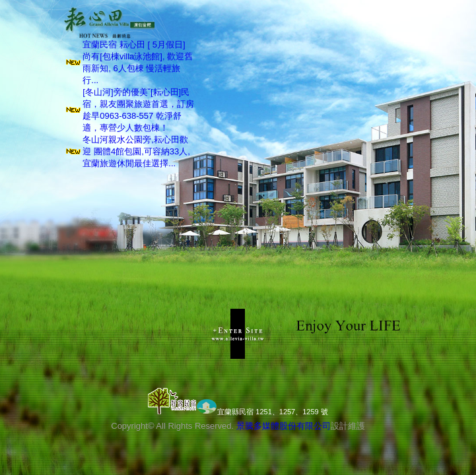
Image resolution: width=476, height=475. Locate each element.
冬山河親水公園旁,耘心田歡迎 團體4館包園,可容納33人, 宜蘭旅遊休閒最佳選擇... (136, 151)
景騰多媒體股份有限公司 (284, 426)
